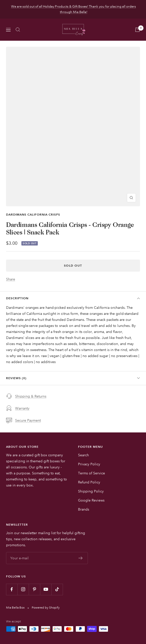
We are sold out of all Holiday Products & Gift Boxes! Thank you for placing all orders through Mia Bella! (74, 9)
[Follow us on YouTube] (46, 589)
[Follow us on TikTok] (57, 589)
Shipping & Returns (26, 396)
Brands (84, 509)
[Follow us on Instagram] (23, 589)
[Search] (18, 30)
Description (73, 298)
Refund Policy (89, 482)
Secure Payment (23, 420)
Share (11, 279)
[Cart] (137, 30)
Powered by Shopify (46, 608)
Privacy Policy (89, 464)
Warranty (18, 408)
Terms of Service (92, 473)
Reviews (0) (73, 378)
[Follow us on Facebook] (12, 589)
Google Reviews (91, 500)
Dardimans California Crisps (33, 214)
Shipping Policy (91, 491)
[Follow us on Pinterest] (34, 589)
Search (83, 455)
